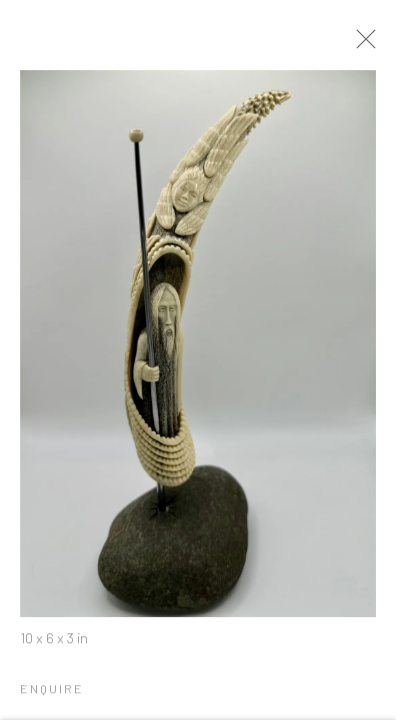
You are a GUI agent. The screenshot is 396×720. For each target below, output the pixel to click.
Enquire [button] (52, 693)
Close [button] (368, 45)
